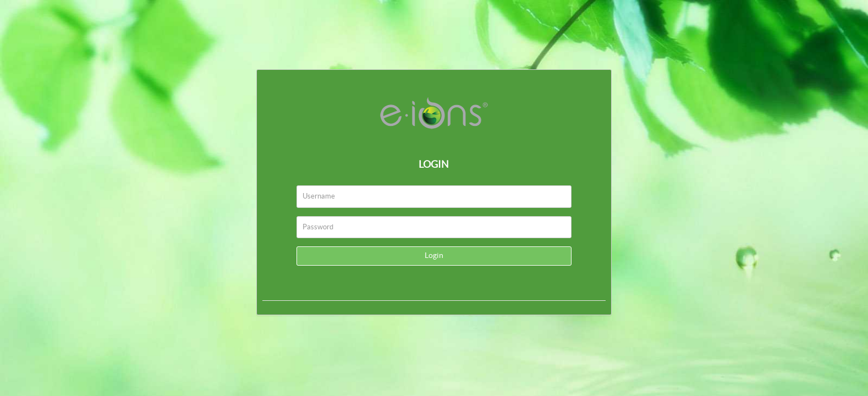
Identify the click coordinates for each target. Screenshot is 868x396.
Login (434, 256)
